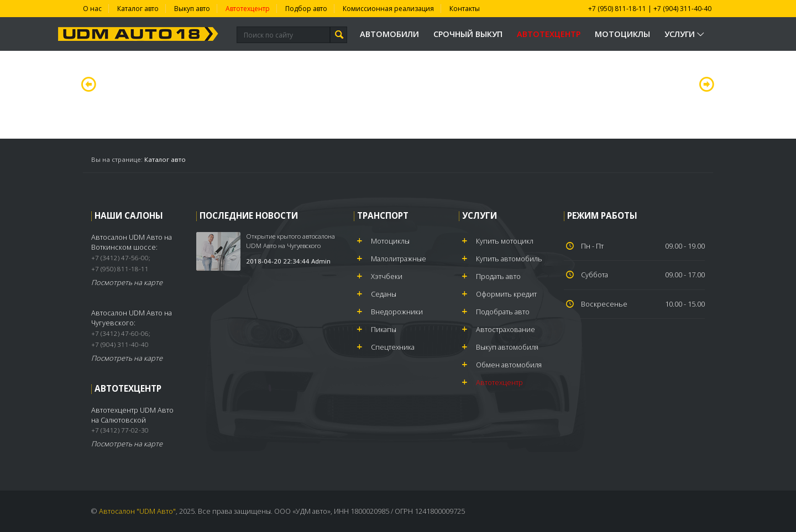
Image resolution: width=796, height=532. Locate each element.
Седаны (384, 294)
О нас (92, 9)
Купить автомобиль (509, 259)
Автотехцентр (248, 9)
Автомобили (389, 34)
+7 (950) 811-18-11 (617, 9)
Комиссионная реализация (388, 9)
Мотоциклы (622, 34)
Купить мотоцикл (505, 241)
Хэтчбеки (387, 276)
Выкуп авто (192, 9)
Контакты (465, 9)
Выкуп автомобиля (507, 347)
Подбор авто (306, 9)
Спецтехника (393, 347)
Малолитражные (399, 259)
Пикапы (384, 329)
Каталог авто (138, 9)
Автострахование (506, 329)
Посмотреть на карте (127, 282)
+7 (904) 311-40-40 (682, 9)
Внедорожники (397, 312)
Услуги (685, 34)
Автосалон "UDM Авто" (137, 511)
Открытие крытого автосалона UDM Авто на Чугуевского (290, 241)
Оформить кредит (506, 294)
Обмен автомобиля (509, 365)
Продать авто (498, 276)
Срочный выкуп (468, 34)
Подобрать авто (503, 312)
